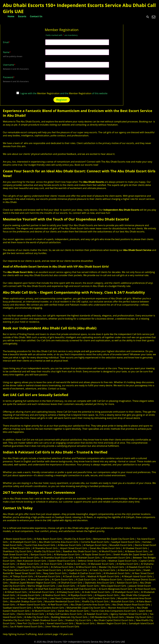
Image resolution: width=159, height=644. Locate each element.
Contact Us (36, 16)
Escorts (22, 16)
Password (9, 77)
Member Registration (48, 93)
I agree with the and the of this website (62, 93)
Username (9, 65)
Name (7, 52)
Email (6, 42)
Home (11, 16)
